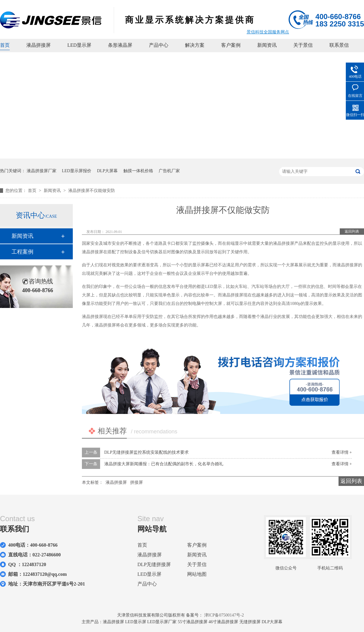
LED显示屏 (79, 45)
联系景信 (339, 45)
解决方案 (195, 45)
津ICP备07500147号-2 (224, 615)
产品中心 (159, 45)
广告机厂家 (169, 171)
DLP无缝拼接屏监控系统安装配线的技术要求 (147, 452)
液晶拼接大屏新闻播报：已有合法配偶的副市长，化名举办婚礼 (164, 464)
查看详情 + (342, 452)
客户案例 (231, 45)
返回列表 (352, 231)
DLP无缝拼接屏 (154, 564)
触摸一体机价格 (138, 171)
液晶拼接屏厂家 (42, 171)
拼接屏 (136, 482)
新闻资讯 (267, 45)
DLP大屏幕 (107, 171)
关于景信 (303, 45)
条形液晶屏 (120, 45)
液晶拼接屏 (39, 45)
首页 (5, 45)
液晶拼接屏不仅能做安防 (92, 191)
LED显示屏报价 (77, 171)
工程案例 (22, 252)
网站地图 (197, 574)
